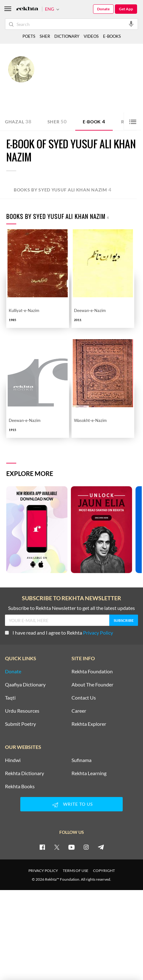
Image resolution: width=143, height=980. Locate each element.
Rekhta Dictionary (25, 773)
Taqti (10, 698)
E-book (94, 121)
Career (79, 711)
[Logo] (27, 9)
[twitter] (57, 847)
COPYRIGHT (104, 871)
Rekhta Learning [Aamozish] (89, 773)
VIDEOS (91, 36)
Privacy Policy (98, 633)
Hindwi (13, 760)
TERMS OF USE (76, 871)
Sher (57, 121)
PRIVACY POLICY (43, 871)
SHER (45, 36)
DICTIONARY (67, 36)
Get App (126, 9)
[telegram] (101, 847)
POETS (29, 36)
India (87, 92)
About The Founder (92, 685)
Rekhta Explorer (89, 724)
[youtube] (71, 847)
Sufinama (81, 760)
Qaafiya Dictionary (25, 685)
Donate (103, 9)
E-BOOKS (112, 36)
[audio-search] (131, 24)
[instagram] (86, 847)
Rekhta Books (20, 786)
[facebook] (42, 847)
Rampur (74, 92)
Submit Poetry (20, 724)
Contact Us (84, 698)
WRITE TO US (71, 805)
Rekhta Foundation (92, 671)
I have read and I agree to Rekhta (59, 633)
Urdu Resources (22, 711)
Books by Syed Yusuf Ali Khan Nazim (63, 189)
